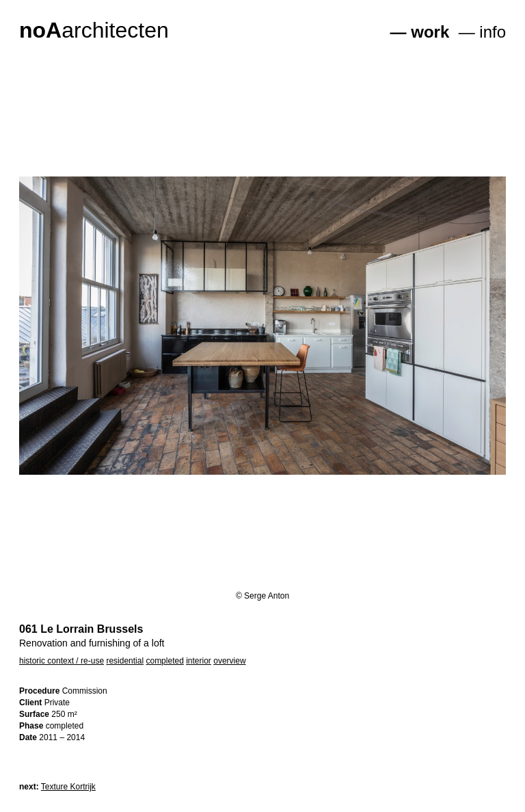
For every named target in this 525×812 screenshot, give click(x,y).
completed (164, 661)
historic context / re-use (62, 661)
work (430, 32)
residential (125, 661)
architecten (94, 30)
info (493, 32)
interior (199, 661)
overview (229, 661)
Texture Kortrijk (68, 787)
